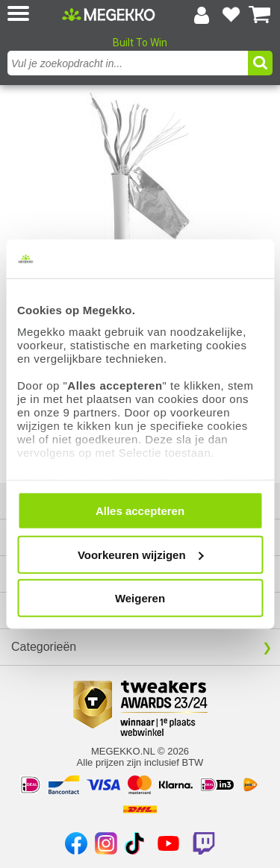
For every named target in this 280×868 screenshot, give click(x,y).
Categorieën (44, 647)
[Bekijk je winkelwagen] (260, 15)
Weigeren (140, 598)
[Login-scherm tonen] (202, 15)
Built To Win (140, 43)
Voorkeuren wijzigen (141, 554)
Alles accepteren (140, 511)
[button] (33, 15)
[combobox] (130, 63)
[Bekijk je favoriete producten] (231, 15)
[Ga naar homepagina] (109, 14)
